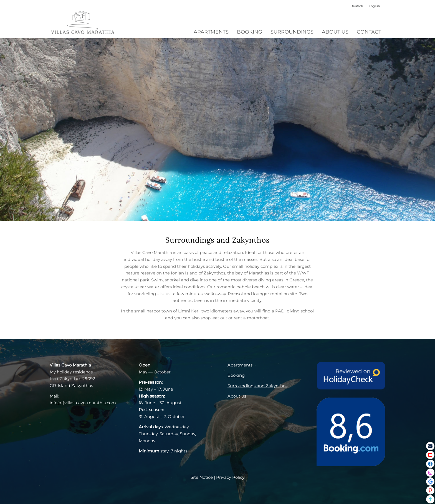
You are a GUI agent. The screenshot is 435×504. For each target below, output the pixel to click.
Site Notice (202, 477)
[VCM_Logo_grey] (83, 23)
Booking (236, 375)
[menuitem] (357, 6)
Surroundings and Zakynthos (257, 386)
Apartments (240, 365)
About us (237, 396)
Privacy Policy (230, 477)
